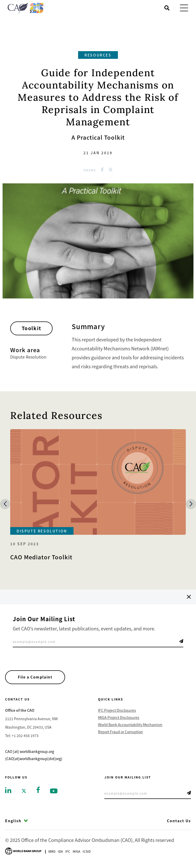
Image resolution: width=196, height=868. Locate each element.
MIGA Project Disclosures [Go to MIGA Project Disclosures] (119, 718)
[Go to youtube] (54, 791)
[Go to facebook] (38, 790)
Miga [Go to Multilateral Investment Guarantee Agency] (76, 852)
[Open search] (167, 8)
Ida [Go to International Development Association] (60, 852)
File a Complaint (36, 677)
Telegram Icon (181, 641)
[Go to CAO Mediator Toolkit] (98, 495)
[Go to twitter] (24, 791)
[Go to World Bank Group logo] (23, 851)
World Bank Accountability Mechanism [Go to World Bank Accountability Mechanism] (130, 725)
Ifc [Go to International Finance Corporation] (68, 852)
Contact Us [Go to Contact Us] (179, 821)
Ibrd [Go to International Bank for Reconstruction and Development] (52, 852)
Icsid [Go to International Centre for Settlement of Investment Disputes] (87, 852)
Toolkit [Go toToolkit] (34, 329)
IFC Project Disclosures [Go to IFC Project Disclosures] (117, 711)
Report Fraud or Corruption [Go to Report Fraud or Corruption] (120, 732)
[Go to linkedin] (8, 791)
